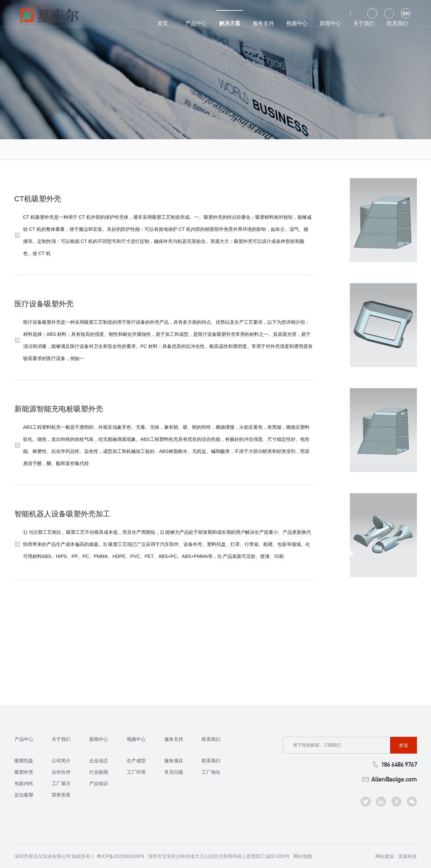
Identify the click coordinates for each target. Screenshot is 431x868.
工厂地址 (211, 772)
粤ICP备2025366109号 (121, 856)
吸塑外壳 (24, 772)
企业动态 (99, 761)
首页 (163, 23)
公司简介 (61, 761)
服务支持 (263, 23)
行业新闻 (99, 772)
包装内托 (24, 783)
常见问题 (174, 772)
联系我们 (397, 23)
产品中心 (196, 23)
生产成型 (136, 761)
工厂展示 (61, 783)
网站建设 (385, 856)
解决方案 (230, 18)
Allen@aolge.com (389, 779)
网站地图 (303, 856)
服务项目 (174, 761)
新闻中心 (330, 23)
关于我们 (364, 23)
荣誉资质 (61, 795)
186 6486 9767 (394, 764)
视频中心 (297, 23)
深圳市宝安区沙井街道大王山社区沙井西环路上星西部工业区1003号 (219, 856)
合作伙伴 (61, 772)
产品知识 (99, 783)
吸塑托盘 (24, 761)
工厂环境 (136, 772)
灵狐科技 (408, 856)
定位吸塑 (24, 795)
